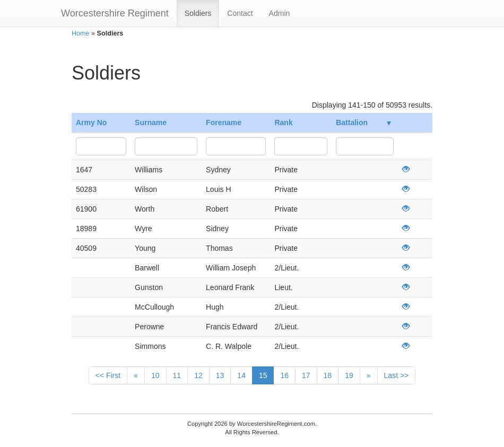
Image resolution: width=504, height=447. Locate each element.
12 (198, 375)
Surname (151, 122)
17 (306, 375)
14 (241, 375)
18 (328, 375)
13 (220, 375)
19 (349, 375)
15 (263, 375)
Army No (91, 122)
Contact (240, 13)
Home (81, 33)
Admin (280, 13)
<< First (108, 375)
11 (177, 375)
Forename (224, 122)
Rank (283, 122)
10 (155, 375)
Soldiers (198, 13)
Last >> (397, 375)
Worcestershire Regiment (115, 13)
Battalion (363, 122)
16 (284, 375)
